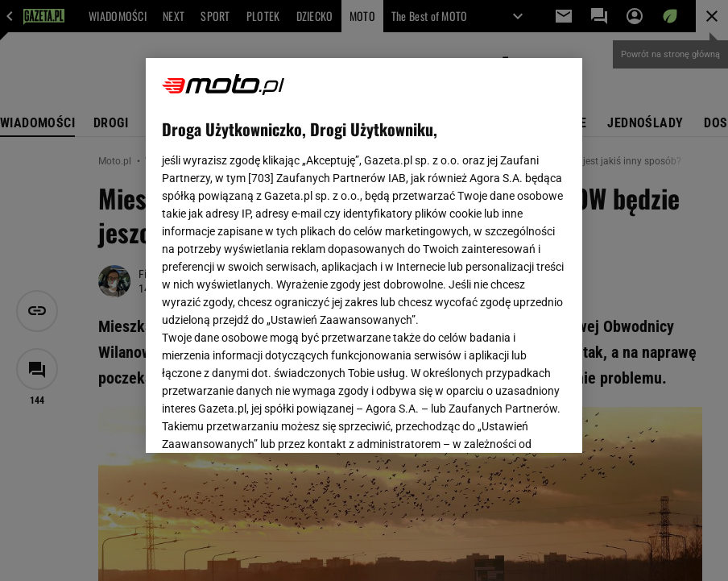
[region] (364, 255)
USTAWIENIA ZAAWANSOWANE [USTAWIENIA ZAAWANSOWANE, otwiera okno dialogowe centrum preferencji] (267, 421)
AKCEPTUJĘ (512, 421)
